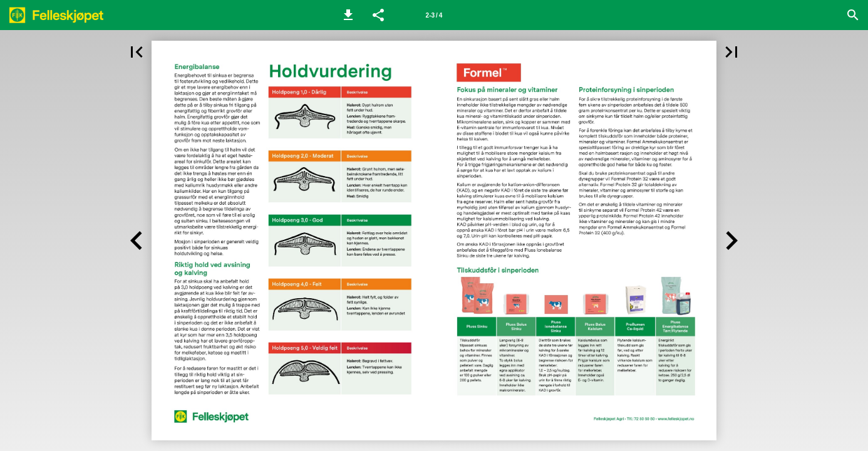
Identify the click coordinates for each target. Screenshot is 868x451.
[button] (348, 15)
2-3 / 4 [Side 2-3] (434, 15)
